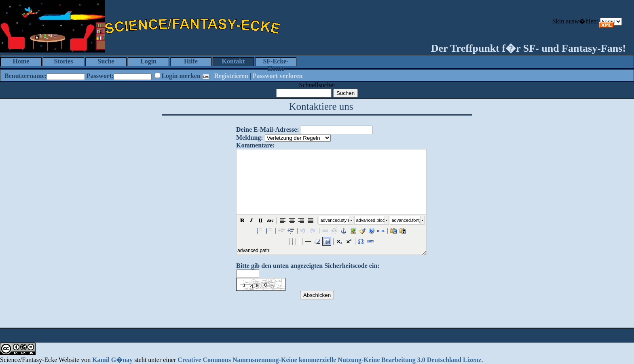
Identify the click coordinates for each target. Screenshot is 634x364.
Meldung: (250, 138)
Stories (63, 61)
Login (148, 61)
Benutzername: (26, 76)
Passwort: (100, 76)
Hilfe (191, 61)
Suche (106, 61)
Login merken (181, 76)
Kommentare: (256, 145)
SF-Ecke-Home (276, 62)
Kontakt (234, 61)
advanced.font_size (406, 220)
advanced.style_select (335, 220)
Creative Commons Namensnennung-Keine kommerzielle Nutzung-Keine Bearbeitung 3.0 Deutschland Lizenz (329, 360)
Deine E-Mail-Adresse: (268, 129)
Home (21, 61)
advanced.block (370, 220)
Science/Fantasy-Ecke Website (40, 360)
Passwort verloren (278, 76)
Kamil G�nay (112, 360)
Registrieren (231, 76)
